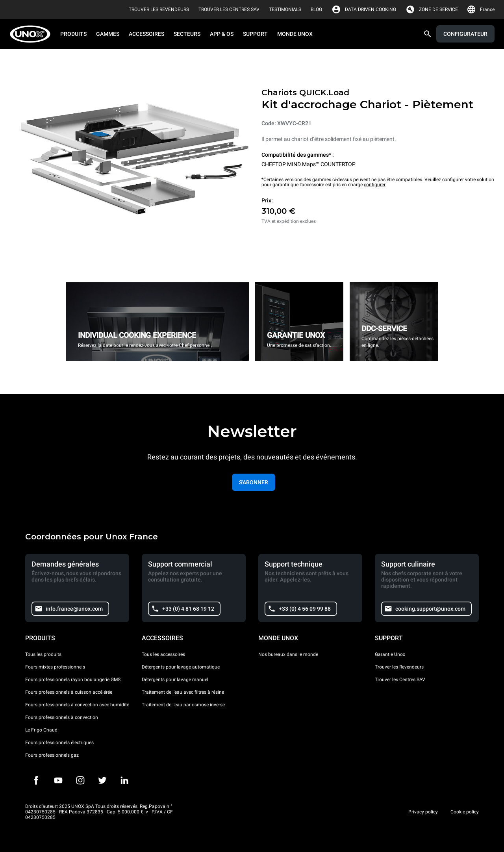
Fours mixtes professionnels (55, 667)
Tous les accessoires (163, 654)
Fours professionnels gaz (52, 755)
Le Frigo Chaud (41, 730)
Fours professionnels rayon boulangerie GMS (73, 680)
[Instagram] (80, 780)
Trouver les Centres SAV (400, 680)
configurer (375, 185)
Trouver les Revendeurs (399, 667)
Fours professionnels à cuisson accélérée (69, 692)
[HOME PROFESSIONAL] (32, 34)
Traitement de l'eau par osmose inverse (183, 705)
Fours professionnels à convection (62, 717)
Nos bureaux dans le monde (288, 654)
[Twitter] (102, 780)
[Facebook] (36, 780)
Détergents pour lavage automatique (181, 667)
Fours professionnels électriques (59, 743)
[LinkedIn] (124, 780)
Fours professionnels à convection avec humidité (77, 705)
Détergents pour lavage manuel (175, 680)
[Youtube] (58, 780)
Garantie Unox (390, 654)
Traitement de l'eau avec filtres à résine (183, 692)
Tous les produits (43, 654)
